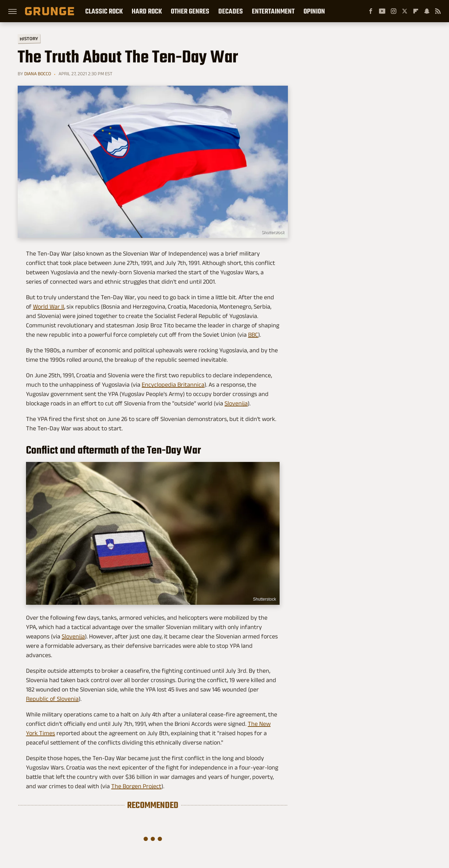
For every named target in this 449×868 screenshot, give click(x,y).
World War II (49, 307)
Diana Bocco (38, 74)
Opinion (314, 11)
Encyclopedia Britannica (173, 385)
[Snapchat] (427, 11)
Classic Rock (104, 11)
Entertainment (273, 11)
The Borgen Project (136, 786)
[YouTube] (382, 11)
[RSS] (438, 11)
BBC (253, 335)
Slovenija (236, 403)
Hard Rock (147, 11)
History (29, 38)
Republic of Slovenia (52, 699)
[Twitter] (405, 11)
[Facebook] (371, 11)
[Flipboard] (416, 11)
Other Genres (190, 11)
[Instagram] (394, 11)
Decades (231, 11)
